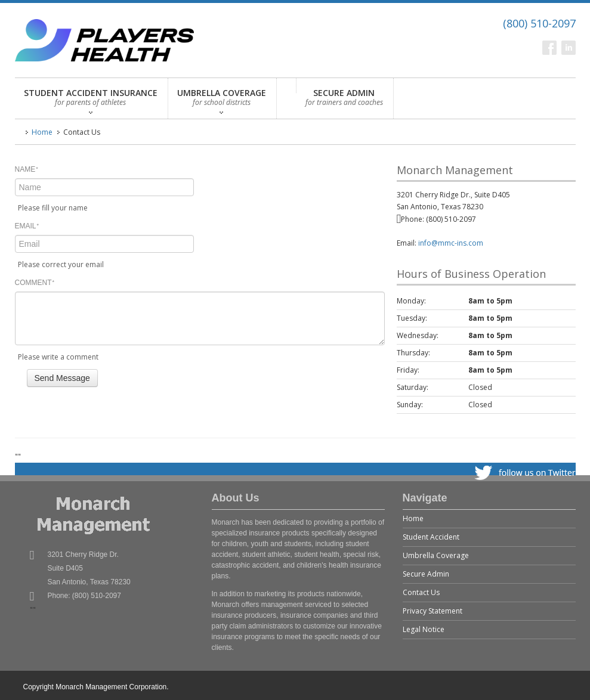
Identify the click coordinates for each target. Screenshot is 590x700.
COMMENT (35, 283)
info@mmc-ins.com (451, 243)
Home (42, 132)
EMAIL (27, 226)
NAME (27, 169)
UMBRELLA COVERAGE (222, 100)
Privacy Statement (433, 611)
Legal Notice (424, 629)
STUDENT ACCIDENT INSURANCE (91, 100)
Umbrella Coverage (436, 555)
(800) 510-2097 (539, 23)
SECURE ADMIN (344, 100)
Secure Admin (426, 574)
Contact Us (421, 592)
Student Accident (431, 537)
